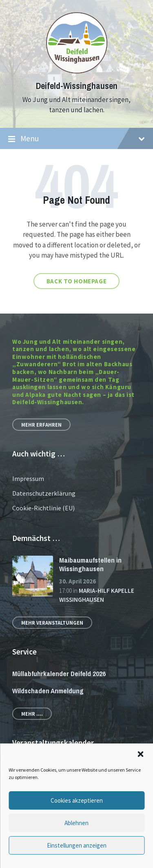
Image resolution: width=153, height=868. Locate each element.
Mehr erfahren (41, 425)
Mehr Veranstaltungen (52, 623)
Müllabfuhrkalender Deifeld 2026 (59, 673)
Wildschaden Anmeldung (48, 691)
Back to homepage (77, 281)
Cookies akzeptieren (77, 800)
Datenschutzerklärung (44, 493)
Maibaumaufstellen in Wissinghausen (90, 564)
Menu (76, 139)
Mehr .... (32, 714)
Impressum (28, 479)
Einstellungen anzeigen (77, 845)
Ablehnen (76, 823)
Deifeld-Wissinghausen (77, 86)
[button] (140, 754)
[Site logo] (77, 71)
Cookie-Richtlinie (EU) (43, 508)
